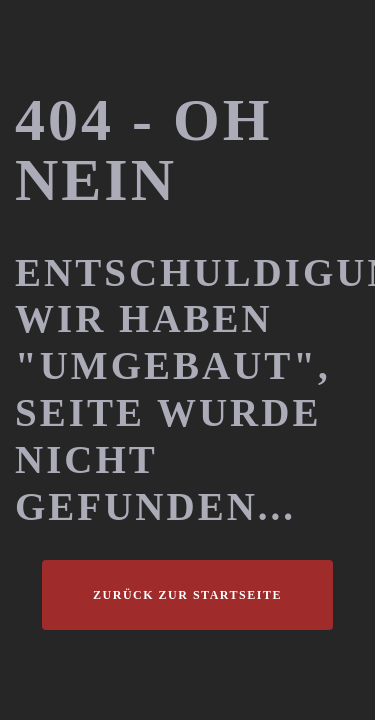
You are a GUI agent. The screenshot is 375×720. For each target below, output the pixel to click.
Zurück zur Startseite (187, 595)
